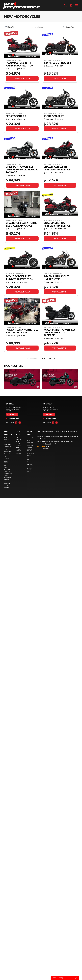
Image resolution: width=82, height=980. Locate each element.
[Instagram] (20, 423)
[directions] (71, 6)
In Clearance (7, 442)
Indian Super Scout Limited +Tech (56, 278)
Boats (6, 456)
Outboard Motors (7, 462)
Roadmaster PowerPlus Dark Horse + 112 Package (60, 332)
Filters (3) (10, 27)
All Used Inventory (18, 439)
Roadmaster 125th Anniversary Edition (20, 64)
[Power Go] (55, 447)
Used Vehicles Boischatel (19, 443)
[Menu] (77, 6)
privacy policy (67, 437)
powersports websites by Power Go (63, 441)
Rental (29, 455)
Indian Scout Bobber (57, 63)
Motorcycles (8, 444)
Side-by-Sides (8, 451)
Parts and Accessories (31, 465)
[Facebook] (16, 423)
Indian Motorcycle (7, 483)
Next (52, 358)
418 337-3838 (49, 418)
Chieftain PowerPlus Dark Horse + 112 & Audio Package (22, 170)
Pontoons (7, 459)
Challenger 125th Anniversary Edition (57, 168)
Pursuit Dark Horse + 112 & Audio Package (22, 331)
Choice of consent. (45, 438)
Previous (32, 358)
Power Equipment (7, 468)
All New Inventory (7, 439)
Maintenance (31, 462)
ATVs (5, 449)
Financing (18, 453)
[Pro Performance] (21, 6)
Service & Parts (30, 459)
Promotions (31, 453)
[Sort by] (70, 27)
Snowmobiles (8, 454)
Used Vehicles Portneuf (18, 449)
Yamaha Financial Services (30, 449)
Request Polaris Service (30, 470)
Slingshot (7, 480)
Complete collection (7, 487)
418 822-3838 (12, 418)
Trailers (6, 465)
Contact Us (30, 438)
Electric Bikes (8, 447)
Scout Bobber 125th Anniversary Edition (20, 278)
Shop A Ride (48, 444)
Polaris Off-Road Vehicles (8, 472)
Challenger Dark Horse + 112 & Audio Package (22, 224)
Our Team (30, 443)
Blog (29, 440)
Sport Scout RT (16, 116)
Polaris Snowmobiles (8, 476)
